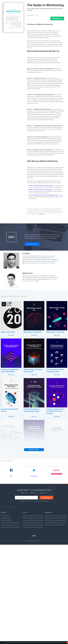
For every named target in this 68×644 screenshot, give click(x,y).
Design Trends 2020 (8, 332)
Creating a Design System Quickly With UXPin (11, 523)
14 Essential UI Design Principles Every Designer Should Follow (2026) (33, 516)
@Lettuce (53, 256)
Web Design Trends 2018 (55, 332)
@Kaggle (54, 260)
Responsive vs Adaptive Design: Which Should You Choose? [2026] (33, 527)
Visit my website (39, 263)
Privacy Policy (41, 214)
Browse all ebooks (34, 450)
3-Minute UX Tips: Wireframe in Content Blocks (40, 190)
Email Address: (33, 15)
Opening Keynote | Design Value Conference (55, 525)
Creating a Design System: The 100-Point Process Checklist (56, 411)
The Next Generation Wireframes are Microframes (41, 186)
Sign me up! (46, 498)
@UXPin (39, 256)
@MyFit (34, 258)
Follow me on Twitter (50, 263)
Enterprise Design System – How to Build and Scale (56, 523)
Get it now (11, 335)
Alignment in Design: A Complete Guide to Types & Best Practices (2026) (33, 523)
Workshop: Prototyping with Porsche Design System (56, 516)
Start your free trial (32, 244)
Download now (57, 18)
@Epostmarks (29, 260)
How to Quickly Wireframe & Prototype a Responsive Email (43, 195)
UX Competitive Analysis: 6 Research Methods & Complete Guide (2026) (33, 520)
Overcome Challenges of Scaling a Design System (56, 520)
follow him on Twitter (34, 281)
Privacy (27, 541)
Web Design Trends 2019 (32, 332)
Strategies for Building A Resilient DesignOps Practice (56, 518)
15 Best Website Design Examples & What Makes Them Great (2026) (33, 518)
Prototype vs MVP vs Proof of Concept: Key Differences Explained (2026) (33, 525)
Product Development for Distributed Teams (10, 527)
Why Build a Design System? (56, 451)
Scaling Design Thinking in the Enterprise (10, 525)
